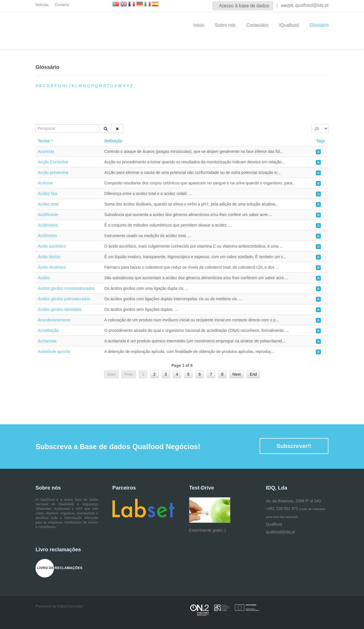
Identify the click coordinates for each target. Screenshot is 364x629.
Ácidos (44, 278)
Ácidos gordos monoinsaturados (66, 288)
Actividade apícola (54, 351)
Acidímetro (47, 236)
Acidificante (48, 215)
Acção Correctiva (53, 162)
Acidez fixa (47, 194)
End (253, 374)
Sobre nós (225, 25)
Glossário (319, 25)
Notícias (42, 5)
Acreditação (48, 330)
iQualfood (289, 25)
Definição (113, 141)
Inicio (199, 25)
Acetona (45, 183)
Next (237, 374)
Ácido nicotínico (52, 267)
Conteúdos (258, 25)
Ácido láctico (49, 257)
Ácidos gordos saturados (60, 309)
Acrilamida (47, 341)
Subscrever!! (294, 446)
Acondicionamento (54, 320)
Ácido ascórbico (52, 246)
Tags (320, 141)
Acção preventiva (53, 172)
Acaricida (46, 151)
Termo (46, 141)
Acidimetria (48, 225)
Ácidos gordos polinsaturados (64, 299)
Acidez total (48, 204)
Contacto (62, 5)
